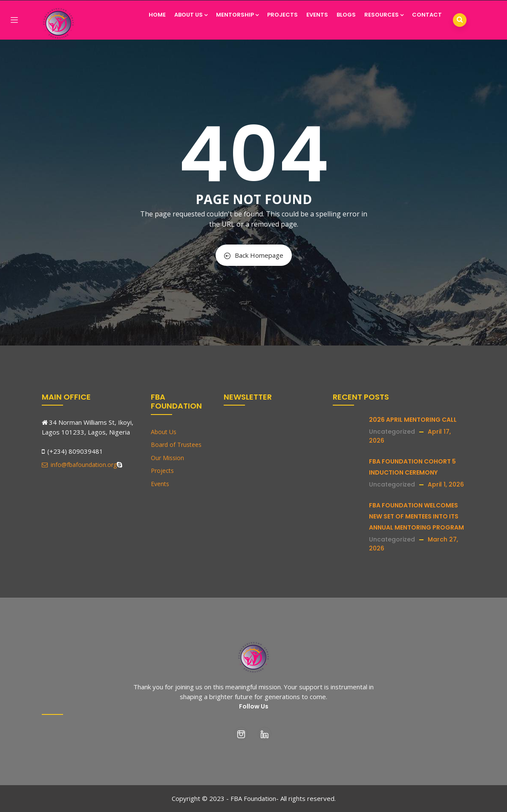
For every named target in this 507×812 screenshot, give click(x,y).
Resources (384, 15)
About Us (191, 15)
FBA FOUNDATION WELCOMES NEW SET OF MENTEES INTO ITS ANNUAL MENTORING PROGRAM (416, 516)
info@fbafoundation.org (79, 465)
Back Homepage (254, 255)
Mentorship (237, 15)
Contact (427, 15)
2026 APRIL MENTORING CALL (413, 420)
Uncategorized (392, 432)
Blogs (346, 15)
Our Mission (167, 458)
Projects (282, 15)
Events (317, 15)
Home (157, 15)
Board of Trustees (176, 445)
